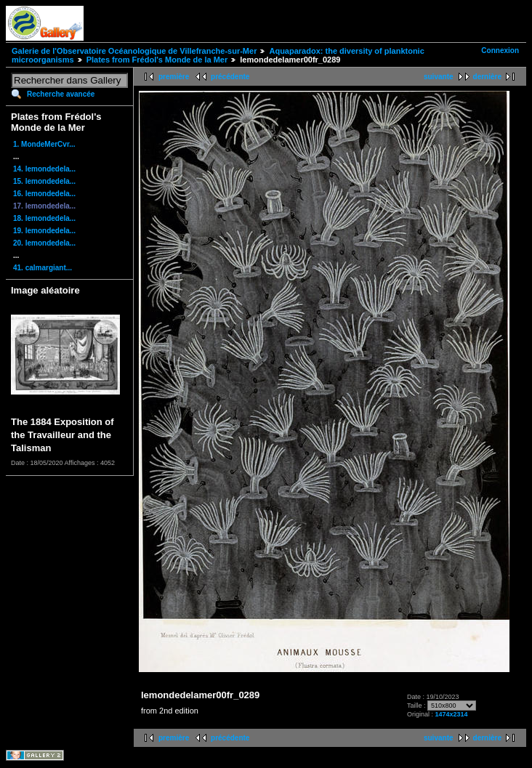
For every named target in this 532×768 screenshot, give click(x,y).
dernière (487, 77)
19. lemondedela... (44, 231)
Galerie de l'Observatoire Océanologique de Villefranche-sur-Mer (134, 51)
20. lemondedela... (44, 243)
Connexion (500, 50)
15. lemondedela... (44, 181)
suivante (439, 77)
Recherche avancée (61, 94)
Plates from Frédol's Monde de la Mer (157, 60)
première (174, 77)
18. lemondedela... (44, 218)
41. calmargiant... (43, 268)
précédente (230, 77)
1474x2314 (452, 714)
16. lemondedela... (44, 194)
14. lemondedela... (44, 169)
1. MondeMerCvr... (44, 144)
